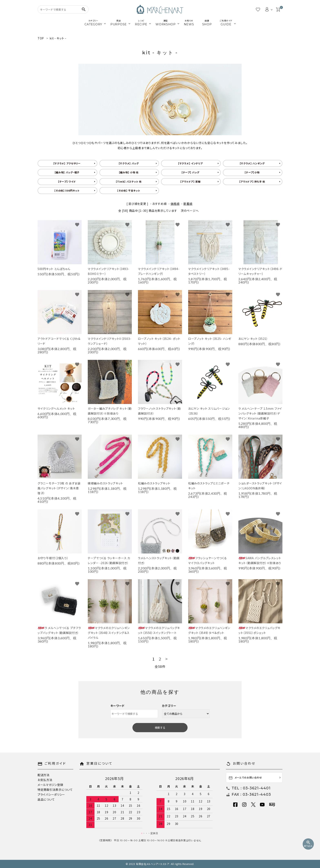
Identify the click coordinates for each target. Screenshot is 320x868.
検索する (160, 728)
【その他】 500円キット (67, 190)
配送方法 (44, 775)
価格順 (175, 204)
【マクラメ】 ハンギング (252, 163)
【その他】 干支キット (129, 190)
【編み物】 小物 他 (129, 172)
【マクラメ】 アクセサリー (67, 163)
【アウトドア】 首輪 (190, 181)
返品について (46, 799)
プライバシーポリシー (51, 794)
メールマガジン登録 (50, 785)
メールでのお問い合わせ (245, 778)
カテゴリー (169, 706)
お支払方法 (45, 780)
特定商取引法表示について (55, 790)
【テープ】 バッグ (190, 172)
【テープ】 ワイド (67, 181)
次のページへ (190, 211)
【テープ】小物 (252, 172)
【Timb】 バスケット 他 (129, 181)
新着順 (188, 204)
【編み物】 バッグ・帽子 (67, 172)
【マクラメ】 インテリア (190, 163)
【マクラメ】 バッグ (129, 163)
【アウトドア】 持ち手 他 (252, 181)
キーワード (118, 706)
